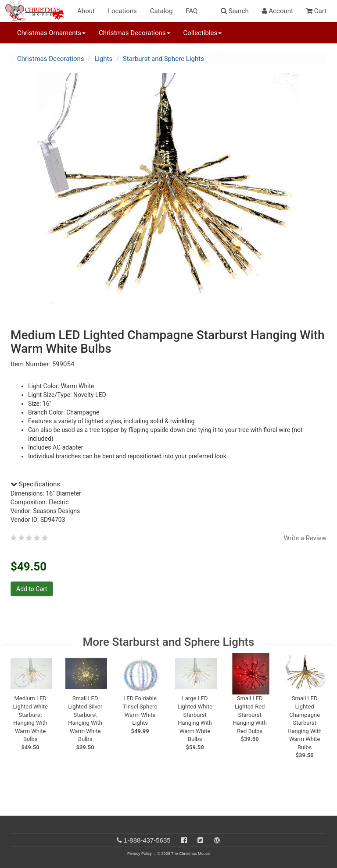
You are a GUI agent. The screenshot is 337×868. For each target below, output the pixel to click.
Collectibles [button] (203, 33)
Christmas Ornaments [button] (51, 33)
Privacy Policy (140, 854)
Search (235, 11)
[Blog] (217, 840)
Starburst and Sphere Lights (163, 59)
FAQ (192, 11)
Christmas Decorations (50, 59)
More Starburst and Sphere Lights (169, 642)
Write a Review (305, 538)
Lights (103, 59)
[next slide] (318, 679)
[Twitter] (200, 840)
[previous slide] (22, 679)
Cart (316, 11)
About (86, 11)
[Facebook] (184, 840)
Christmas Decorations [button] (134, 33)
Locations (122, 11)
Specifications (35, 484)
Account (278, 11)
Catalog (161, 11)
